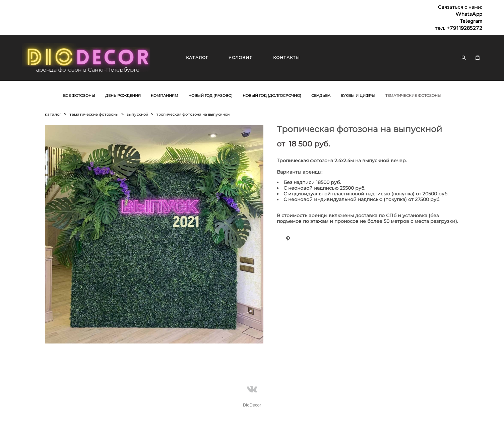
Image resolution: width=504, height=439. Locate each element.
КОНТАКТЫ (287, 57)
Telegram (471, 21)
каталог (53, 114)
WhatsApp (469, 14)
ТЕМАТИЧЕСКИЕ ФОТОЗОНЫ (413, 96)
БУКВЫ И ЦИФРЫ (358, 96)
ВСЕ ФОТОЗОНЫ (79, 96)
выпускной (137, 114)
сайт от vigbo (35, 424)
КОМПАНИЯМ (165, 96)
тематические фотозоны (94, 114)
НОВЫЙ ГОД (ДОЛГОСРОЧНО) (272, 96)
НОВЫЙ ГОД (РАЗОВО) (210, 96)
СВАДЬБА (321, 96)
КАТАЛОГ (197, 57)
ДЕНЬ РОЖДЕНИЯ (123, 96)
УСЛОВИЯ (241, 57)
